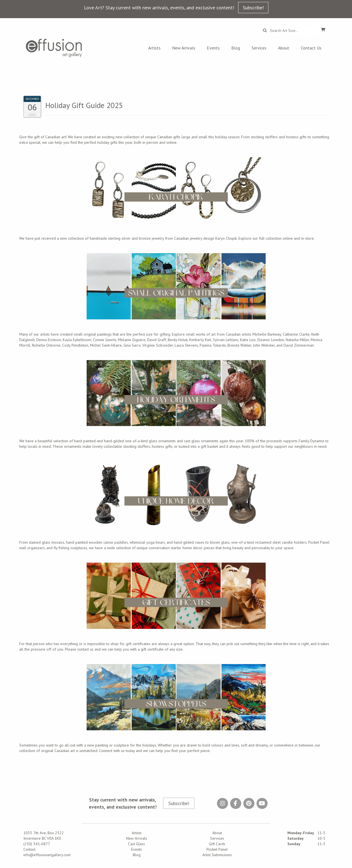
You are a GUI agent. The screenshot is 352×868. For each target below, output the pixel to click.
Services (259, 48)
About (284, 48)
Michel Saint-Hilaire (106, 345)
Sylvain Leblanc (226, 340)
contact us (85, 649)
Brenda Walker (239, 345)
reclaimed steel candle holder (280, 542)
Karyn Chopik (226, 238)
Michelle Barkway (267, 334)
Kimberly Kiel (200, 340)
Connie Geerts (105, 340)
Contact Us (311, 48)
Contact (29, 849)
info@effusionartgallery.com (47, 855)
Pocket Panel (217, 849)
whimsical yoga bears (147, 542)
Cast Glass (137, 844)
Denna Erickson (49, 340)
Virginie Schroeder (158, 345)
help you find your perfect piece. (183, 751)
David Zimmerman (299, 345)
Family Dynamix (311, 441)
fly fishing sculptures (70, 548)
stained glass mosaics (47, 542)
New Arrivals (184, 48)
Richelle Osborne (46, 345)
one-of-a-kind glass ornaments (150, 441)
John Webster (264, 345)
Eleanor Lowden (271, 340)
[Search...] (292, 31)
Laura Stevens (186, 345)
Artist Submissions (217, 855)
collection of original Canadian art (47, 751)
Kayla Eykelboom (77, 340)
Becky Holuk (178, 340)
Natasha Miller (297, 340)
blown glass (220, 542)
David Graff (157, 340)
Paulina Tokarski (213, 345)
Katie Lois (248, 340)
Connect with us (112, 751)
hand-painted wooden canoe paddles (97, 542)
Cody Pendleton (75, 345)
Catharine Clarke (296, 334)
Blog (236, 48)
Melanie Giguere (132, 340)
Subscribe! (253, 8)
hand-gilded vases (189, 542)
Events (213, 48)
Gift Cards (217, 844)
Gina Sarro (132, 345)
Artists (154, 48)
